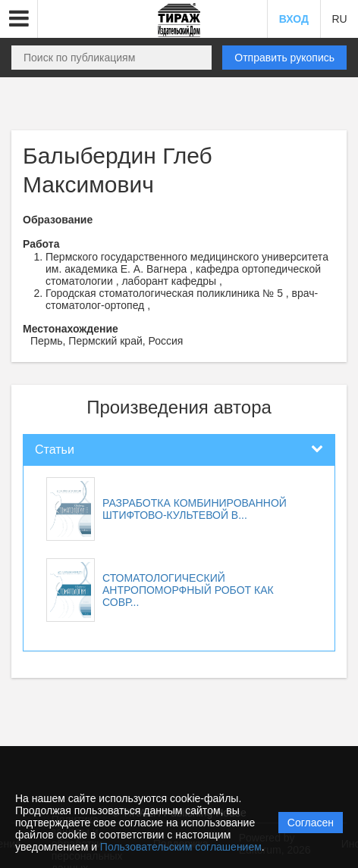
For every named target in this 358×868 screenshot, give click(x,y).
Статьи (55, 450)
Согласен (311, 823)
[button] (19, 19)
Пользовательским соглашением (181, 847)
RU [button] (339, 19)
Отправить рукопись (284, 58)
